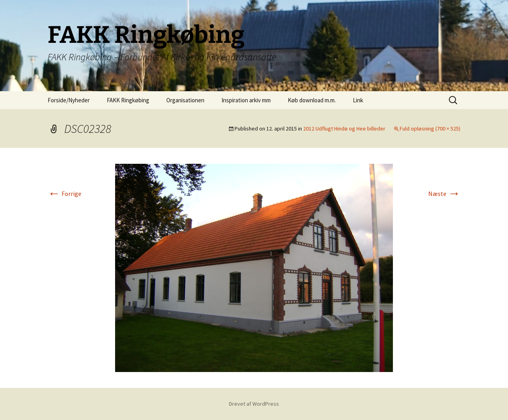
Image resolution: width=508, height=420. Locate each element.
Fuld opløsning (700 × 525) (430, 128)
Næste (444, 194)
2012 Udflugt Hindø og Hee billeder (344, 128)
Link (358, 100)
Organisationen (185, 100)
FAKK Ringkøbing (128, 100)
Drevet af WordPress (254, 404)
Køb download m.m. (312, 100)
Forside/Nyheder (69, 100)
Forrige (64, 194)
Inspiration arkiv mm (246, 100)
